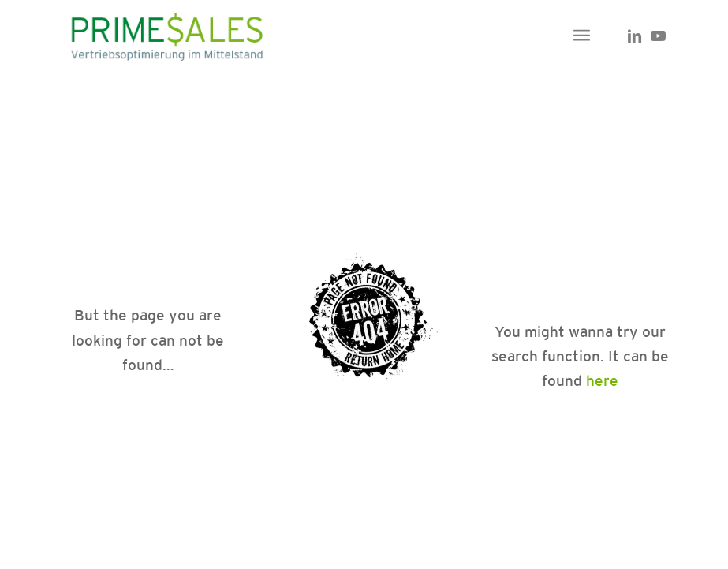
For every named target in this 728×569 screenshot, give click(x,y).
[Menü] (582, 36)
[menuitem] (582, 36)
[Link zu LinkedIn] (635, 36)
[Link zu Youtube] (659, 36)
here (602, 380)
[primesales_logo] (166, 36)
